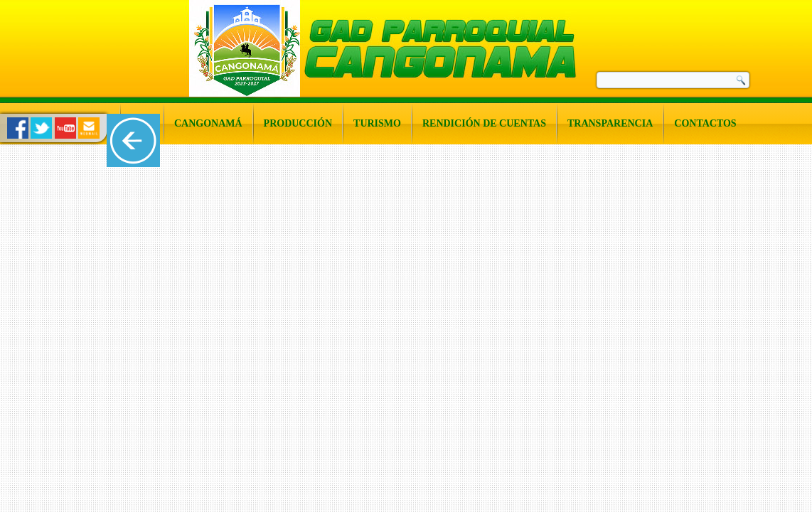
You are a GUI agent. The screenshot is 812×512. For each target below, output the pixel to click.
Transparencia (610, 123)
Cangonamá (208, 123)
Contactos (705, 123)
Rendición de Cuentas (484, 123)
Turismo (377, 123)
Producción (298, 123)
